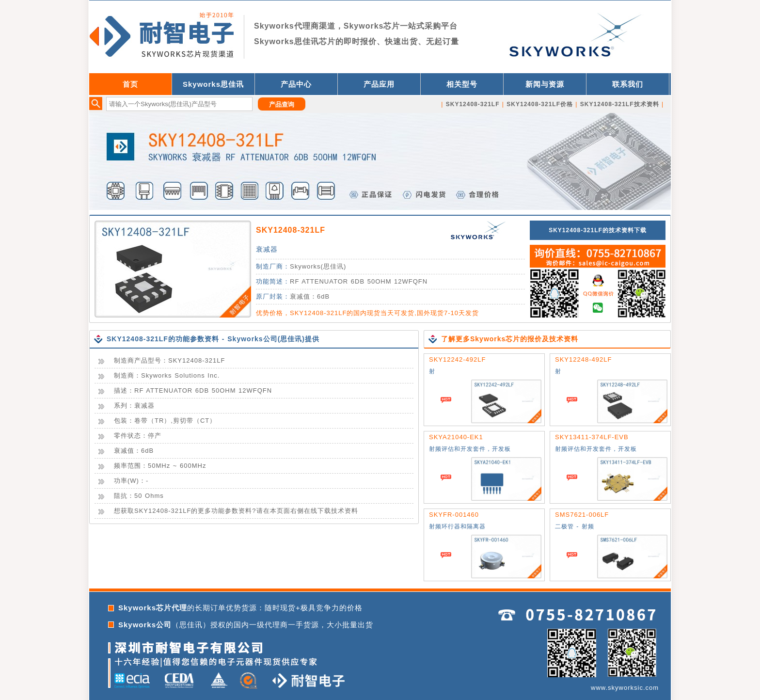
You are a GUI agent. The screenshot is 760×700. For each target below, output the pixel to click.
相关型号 (462, 84)
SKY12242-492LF (457, 359)
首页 (130, 84)
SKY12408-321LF (291, 230)
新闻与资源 (545, 84)
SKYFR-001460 (454, 515)
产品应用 (379, 84)
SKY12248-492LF (583, 359)
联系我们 (628, 84)
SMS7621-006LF (582, 515)
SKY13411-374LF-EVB (592, 437)
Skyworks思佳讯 (213, 84)
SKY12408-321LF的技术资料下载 (598, 230)
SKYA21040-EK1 (456, 437)
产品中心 (296, 84)
